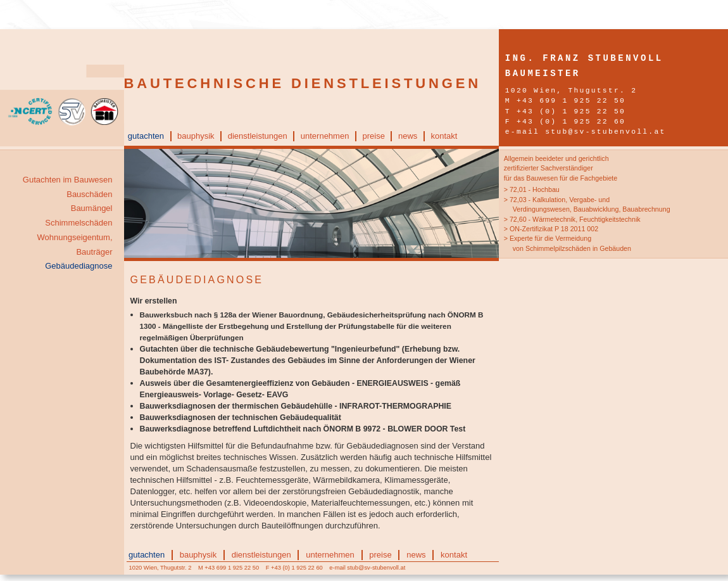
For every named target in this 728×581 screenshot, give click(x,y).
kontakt (444, 136)
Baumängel (92, 208)
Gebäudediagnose (78, 266)
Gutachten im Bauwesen (68, 180)
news (408, 136)
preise (373, 136)
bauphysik (196, 136)
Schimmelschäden (78, 223)
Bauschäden (89, 194)
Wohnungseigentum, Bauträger (74, 245)
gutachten (146, 136)
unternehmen (325, 136)
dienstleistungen (258, 136)
